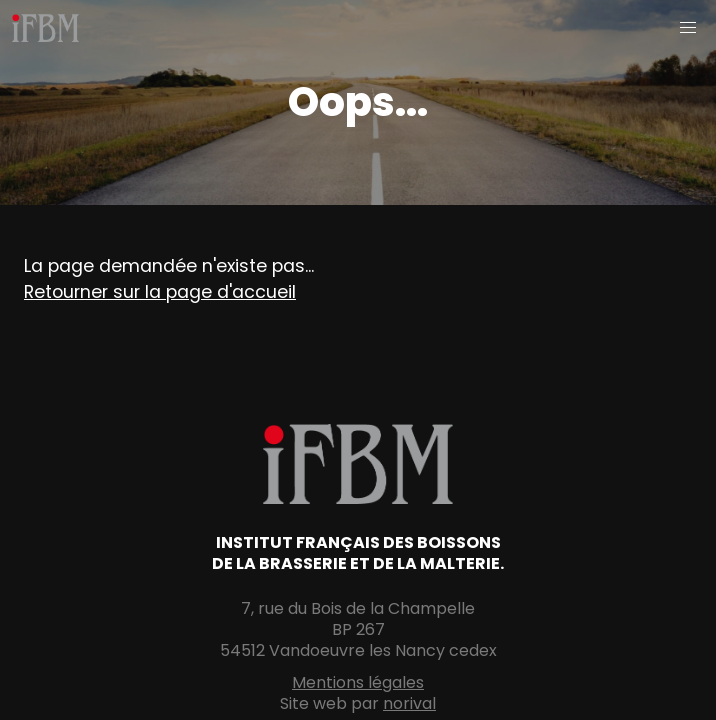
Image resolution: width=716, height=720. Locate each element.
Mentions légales (358, 682)
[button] (688, 28)
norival (409, 703)
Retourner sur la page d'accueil (160, 292)
